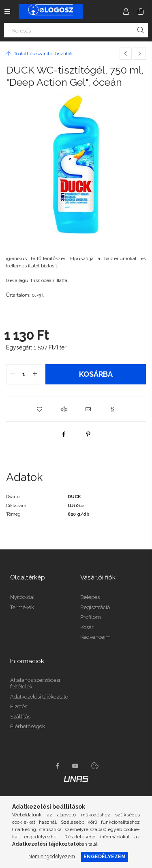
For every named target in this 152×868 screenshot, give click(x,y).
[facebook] (64, 434)
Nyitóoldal (22, 597)
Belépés (90, 597)
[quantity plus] (35, 374)
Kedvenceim (95, 637)
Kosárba (96, 374)
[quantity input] (24, 374)
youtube (75, 766)
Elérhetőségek (28, 726)
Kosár (87, 627)
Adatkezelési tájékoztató (39, 697)
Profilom (91, 617)
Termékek (22, 607)
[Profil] (126, 11)
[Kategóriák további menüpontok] (7, 11)
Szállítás (20, 717)
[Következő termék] (140, 54)
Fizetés (19, 706)
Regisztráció (95, 607)
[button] (40, 409)
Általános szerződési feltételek (35, 683)
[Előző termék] (126, 54)
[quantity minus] (13, 374)
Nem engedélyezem (52, 856)
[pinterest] (88, 434)
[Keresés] (76, 30)
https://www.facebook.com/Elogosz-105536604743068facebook (58, 766)
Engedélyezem (105, 856)
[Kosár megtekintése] (141, 11)
